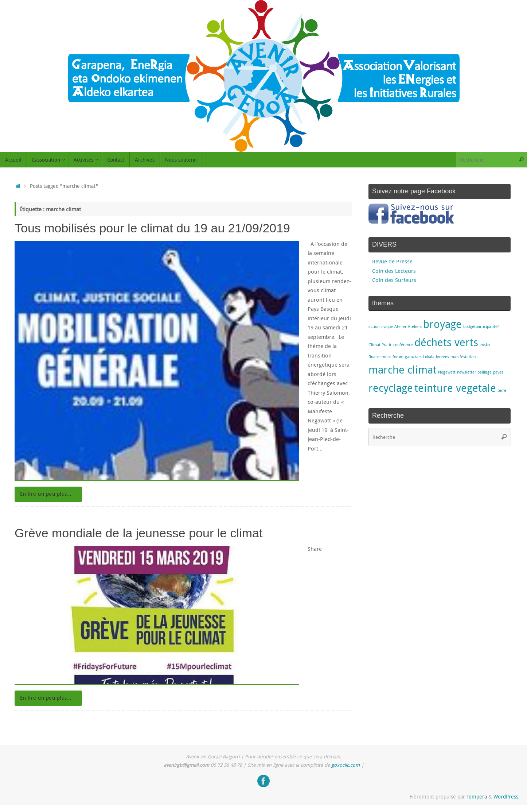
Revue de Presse (392, 261)
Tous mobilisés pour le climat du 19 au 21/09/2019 (152, 228)
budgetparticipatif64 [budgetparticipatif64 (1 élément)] (481, 326)
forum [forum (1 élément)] (398, 357)
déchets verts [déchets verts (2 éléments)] (446, 342)
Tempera (477, 797)
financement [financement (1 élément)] (380, 357)
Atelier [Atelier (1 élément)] (400, 326)
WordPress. (507, 797)
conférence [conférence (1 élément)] (403, 345)
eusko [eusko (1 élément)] (485, 345)
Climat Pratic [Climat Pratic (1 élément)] (380, 345)
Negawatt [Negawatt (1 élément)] (447, 372)
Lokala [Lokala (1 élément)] (429, 357)
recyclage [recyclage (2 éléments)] (391, 388)
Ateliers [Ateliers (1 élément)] (415, 326)
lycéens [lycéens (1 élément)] (442, 357)
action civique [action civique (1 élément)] (381, 326)
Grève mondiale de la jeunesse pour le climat (138, 533)
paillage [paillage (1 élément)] (485, 372)
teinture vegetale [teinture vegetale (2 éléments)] (455, 388)
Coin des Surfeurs (394, 280)
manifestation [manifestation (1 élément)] (463, 357)
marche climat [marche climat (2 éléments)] (403, 370)
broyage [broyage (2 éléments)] (442, 324)
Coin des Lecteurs (394, 271)
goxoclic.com (346, 765)
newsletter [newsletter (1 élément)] (467, 372)
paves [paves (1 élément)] (498, 372)
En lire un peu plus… (50, 494)
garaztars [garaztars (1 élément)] (413, 357)
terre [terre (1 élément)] (502, 390)
